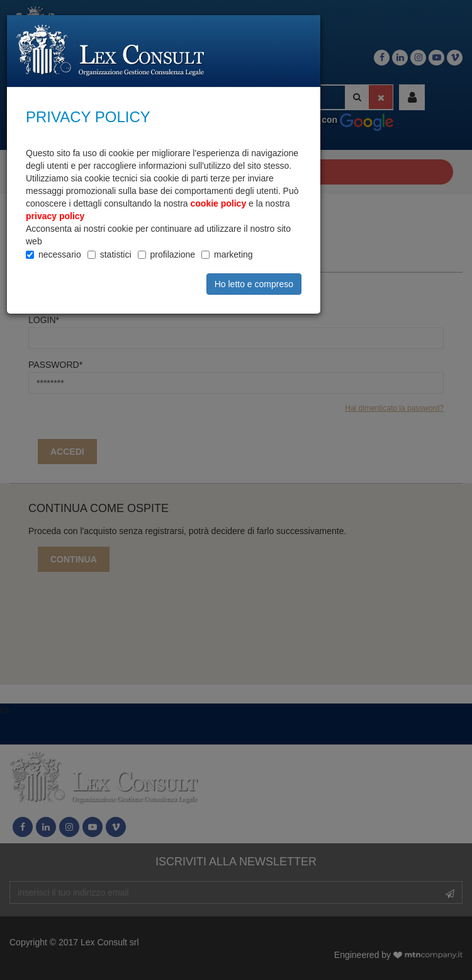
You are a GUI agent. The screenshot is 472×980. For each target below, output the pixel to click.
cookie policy (219, 203)
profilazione (173, 254)
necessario (60, 254)
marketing (233, 254)
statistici (116, 254)
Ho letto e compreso (254, 284)
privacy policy (55, 216)
